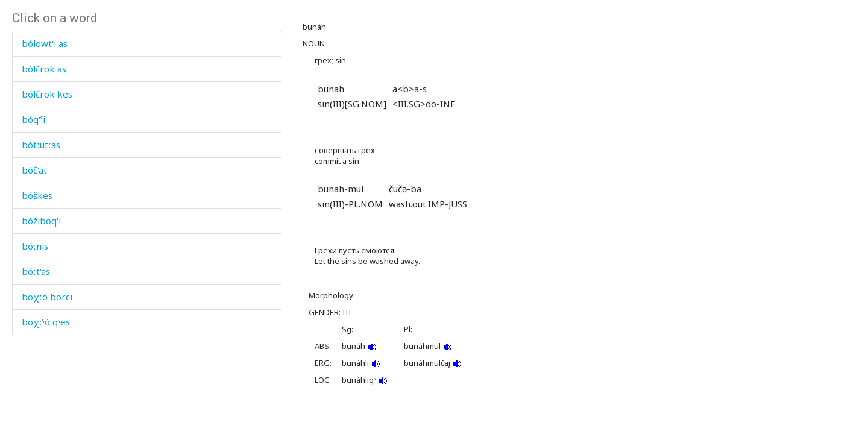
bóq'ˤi (33, 119)
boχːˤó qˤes (46, 322)
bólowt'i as (45, 43)
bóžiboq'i (41, 221)
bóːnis (35, 246)
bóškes (37, 195)
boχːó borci (47, 297)
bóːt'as (36, 271)
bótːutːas (41, 145)
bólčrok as (44, 69)
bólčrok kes (47, 94)
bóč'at (34, 170)
